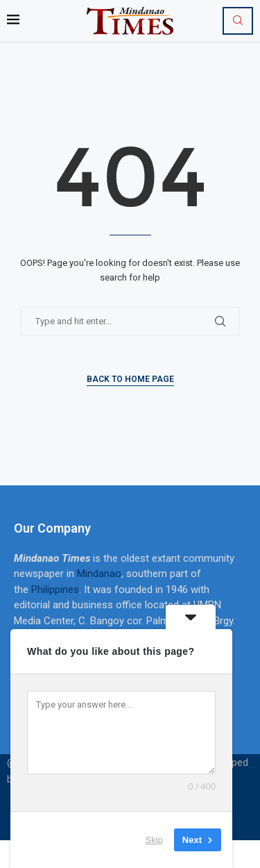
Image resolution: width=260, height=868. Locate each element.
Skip (154, 840)
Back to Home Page (130, 379)
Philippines (55, 590)
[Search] (238, 21)
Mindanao (99, 574)
